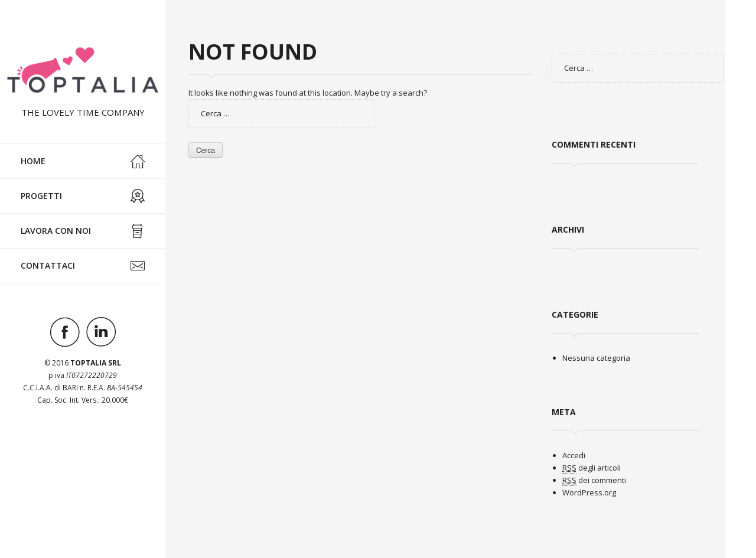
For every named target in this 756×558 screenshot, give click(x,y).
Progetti (83, 196)
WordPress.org (589, 492)
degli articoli (592, 468)
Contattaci (83, 266)
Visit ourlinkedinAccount (101, 332)
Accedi (574, 455)
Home (83, 161)
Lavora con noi (83, 231)
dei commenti (594, 480)
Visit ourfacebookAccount (65, 332)
